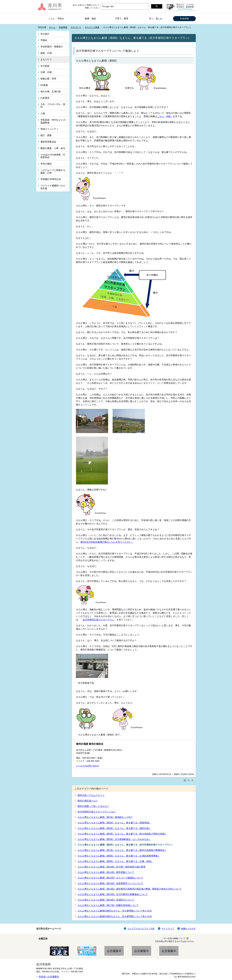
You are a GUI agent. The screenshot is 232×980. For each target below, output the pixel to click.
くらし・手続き (56, 19)
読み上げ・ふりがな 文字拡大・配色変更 (185, 7)
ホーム (52, 27)
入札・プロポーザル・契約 (53, 106)
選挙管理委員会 (48, 142)
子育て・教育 (122, 19)
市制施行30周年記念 (51, 179)
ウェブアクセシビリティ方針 (141, 929)
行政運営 (45, 98)
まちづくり (76, 27)
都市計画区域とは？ (88, 801)
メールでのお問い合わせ (88, 766)
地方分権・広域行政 (51, 92)
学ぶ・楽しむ (156, 19)
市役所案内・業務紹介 (52, 47)
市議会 (44, 40)
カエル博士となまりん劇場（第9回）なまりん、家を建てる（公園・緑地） (115, 861)
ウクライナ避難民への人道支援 (53, 187)
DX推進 (44, 85)
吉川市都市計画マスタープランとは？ (97, 812)
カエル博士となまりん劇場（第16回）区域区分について (106, 900)
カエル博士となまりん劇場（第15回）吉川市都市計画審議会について (113, 894)
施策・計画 (46, 53)
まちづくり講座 (92, 27)
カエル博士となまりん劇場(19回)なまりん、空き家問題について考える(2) (115, 916)
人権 (43, 113)
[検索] (124, 6)
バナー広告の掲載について (174, 938)
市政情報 (184, 19)
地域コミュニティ (49, 129)
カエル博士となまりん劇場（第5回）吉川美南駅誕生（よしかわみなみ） (114, 839)
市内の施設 (46, 164)
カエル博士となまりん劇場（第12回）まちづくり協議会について (110, 878)
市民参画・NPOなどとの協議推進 (53, 121)
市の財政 (45, 66)
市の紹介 (45, 34)
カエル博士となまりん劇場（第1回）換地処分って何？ (105, 817)
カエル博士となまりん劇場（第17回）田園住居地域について (108, 905)
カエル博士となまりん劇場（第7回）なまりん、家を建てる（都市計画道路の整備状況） (122, 850)
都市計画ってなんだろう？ (91, 795)
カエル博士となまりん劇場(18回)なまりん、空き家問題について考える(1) (115, 911)
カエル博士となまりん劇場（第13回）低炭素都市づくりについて (110, 883)
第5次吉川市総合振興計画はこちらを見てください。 (107, 542)
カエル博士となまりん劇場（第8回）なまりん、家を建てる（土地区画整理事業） (119, 856)
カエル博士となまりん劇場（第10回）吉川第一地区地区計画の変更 (111, 867)
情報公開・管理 (48, 79)
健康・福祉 (90, 19)
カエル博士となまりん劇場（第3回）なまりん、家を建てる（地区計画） (114, 828)
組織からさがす (188, 929)
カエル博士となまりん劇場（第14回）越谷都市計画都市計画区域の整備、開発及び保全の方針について (130, 889)
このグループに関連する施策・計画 (53, 171)
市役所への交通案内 (49, 977)
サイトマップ (168, 929)
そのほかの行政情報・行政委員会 (53, 156)
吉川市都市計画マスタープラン (98, 620)
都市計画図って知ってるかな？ (93, 806)
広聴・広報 (46, 72)
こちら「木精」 (165, 116)
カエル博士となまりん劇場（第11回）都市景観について (106, 872)
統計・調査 (46, 135)
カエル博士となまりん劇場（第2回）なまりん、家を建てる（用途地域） (114, 823)
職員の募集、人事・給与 (53, 148)
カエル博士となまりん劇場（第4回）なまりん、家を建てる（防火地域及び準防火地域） (122, 834)
